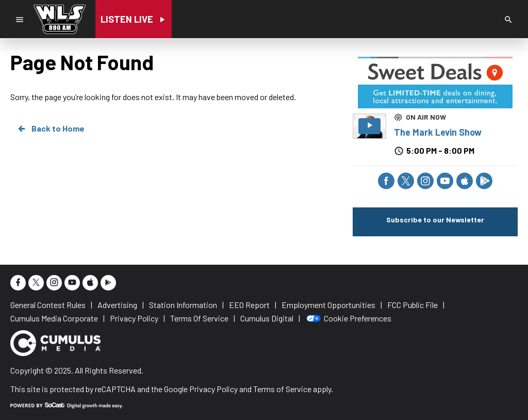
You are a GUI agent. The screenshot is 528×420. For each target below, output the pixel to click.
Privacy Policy (213, 389)
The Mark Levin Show (438, 132)
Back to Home (51, 128)
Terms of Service (282, 389)
